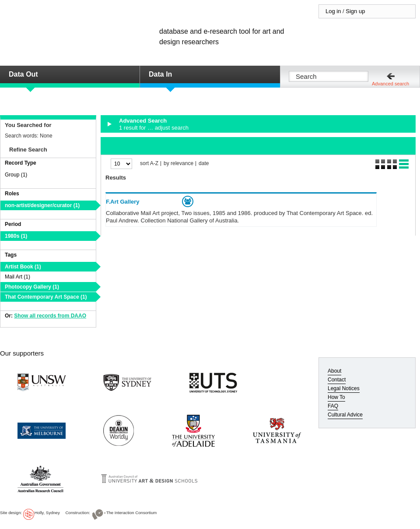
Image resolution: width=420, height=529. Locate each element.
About (334, 371)
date (204, 164)
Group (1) (16, 175)
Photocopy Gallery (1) (32, 287)
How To (336, 397)
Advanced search (390, 84)
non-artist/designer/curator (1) (42, 205)
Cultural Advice (345, 415)
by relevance (178, 164)
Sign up (355, 11)
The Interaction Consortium (132, 513)
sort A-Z (149, 164)
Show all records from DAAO (50, 316)
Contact (337, 380)
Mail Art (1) (17, 277)
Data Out (23, 74)
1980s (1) (16, 236)
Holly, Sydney (47, 513)
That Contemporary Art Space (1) (46, 297)
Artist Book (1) (23, 267)
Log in (333, 11)
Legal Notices (344, 388)
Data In (160, 74)
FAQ (333, 406)
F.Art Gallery (123, 202)
